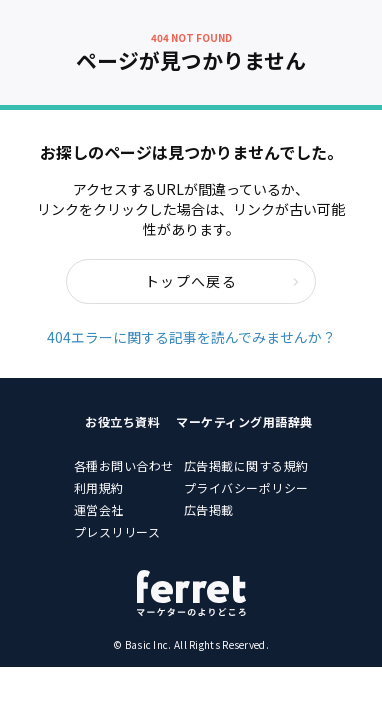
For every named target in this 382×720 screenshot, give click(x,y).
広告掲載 (209, 509)
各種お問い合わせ (124, 465)
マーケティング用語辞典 (244, 421)
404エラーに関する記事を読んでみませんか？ (191, 337)
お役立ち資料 (122, 421)
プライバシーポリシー (246, 487)
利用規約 (99, 487)
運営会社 (99, 509)
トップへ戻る (222, 281)
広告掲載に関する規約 (246, 465)
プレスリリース (117, 531)
